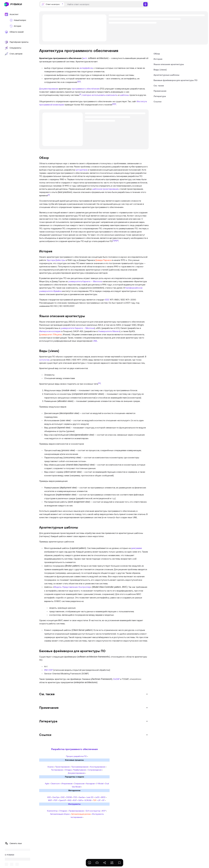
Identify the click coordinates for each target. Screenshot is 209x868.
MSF (50, 800)
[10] (99, 383)
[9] (117, 241)
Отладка (68, 770)
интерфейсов (86, 68)
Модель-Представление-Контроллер (72, 587)
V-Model (100, 784)
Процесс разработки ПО (76, 756)
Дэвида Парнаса (103, 260)
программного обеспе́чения (85, 89)
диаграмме (137, 548)
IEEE (107, 300)
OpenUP (63, 800)
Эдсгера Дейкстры (56, 260)
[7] (114, 241)
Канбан (82, 797)
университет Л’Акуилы (51, 334)
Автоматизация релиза (81, 814)
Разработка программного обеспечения (74, 749)
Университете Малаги (109, 331)
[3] (80, 94)
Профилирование (76, 811)
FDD (75, 797)
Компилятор (52, 811)
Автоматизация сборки (60, 814)
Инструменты (74, 804)
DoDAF (116, 679)
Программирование (80, 767)
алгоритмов (82, 170)
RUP (75, 800)
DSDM (69, 797)
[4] (113, 104)
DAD (63, 797)
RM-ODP (48, 670)
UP (99, 800)
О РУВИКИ (9, 855)
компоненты (112, 95)
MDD (103, 797)
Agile (47, 784)
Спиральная (79, 784)
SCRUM (88, 800)
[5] (115, 104)
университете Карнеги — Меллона (78, 328)
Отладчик (63, 811)
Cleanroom (55, 784)
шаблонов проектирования (105, 189)
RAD (70, 800)
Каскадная (90, 784)
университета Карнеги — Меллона (85, 281)
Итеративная (67, 784)
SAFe (81, 800)
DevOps (56, 797)
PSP (56, 800)
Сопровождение (95, 770)
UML (95, 341)
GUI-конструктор (93, 811)
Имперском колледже (50, 331)
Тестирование (57, 770)
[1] (78, 81)
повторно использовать (94, 95)
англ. (85, 58)
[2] (80, 81)
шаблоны (124, 95)
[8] (115, 241)
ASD (49, 797)
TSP (95, 800)
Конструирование (98, 767)
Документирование (49, 89)
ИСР (104, 811)
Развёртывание (80, 770)
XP (103, 800)
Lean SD (90, 797)
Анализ (51, 767)
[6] (49, 195)
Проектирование (62, 767)
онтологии (44, 360)
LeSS (97, 797)
